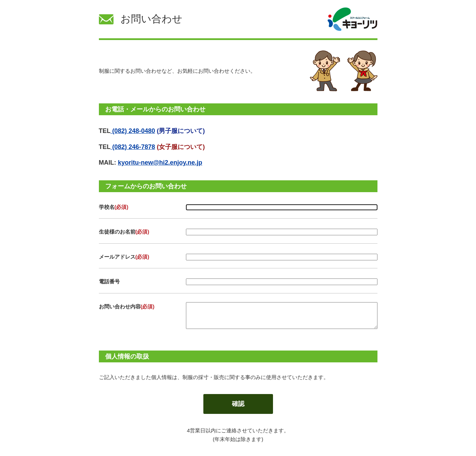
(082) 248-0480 (133, 131)
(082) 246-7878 (133, 147)
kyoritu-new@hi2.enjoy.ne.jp (160, 163)
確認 (238, 404)
